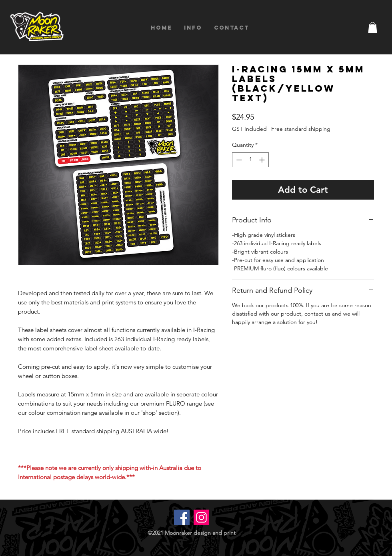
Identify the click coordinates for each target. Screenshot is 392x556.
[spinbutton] (250, 160)
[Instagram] (201, 517)
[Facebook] (182, 517)
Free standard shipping (301, 129)
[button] (373, 27)
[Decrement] (238, 160)
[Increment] (263, 160)
